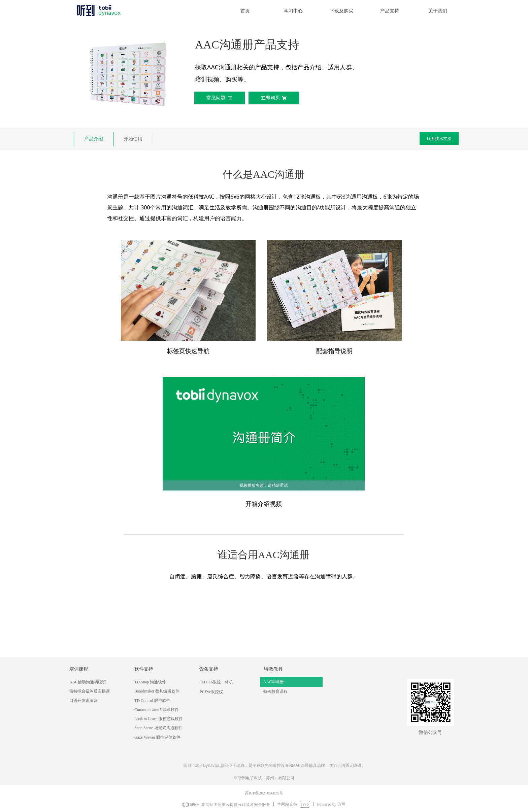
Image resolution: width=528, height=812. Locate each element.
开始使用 (133, 139)
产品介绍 (94, 139)
